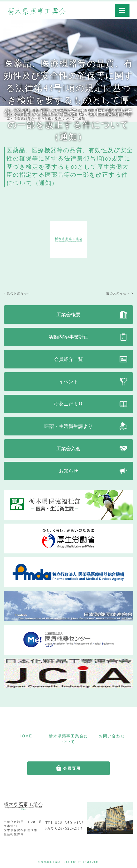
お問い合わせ (112, 736)
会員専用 (72, 768)
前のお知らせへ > (120, 293)
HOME (25, 736)
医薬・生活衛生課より (68, 426)
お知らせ (68, 471)
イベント (68, 382)
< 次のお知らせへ (17, 293)
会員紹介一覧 (68, 359)
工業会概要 (68, 315)
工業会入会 (68, 449)
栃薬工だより (68, 404)
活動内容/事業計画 (68, 337)
